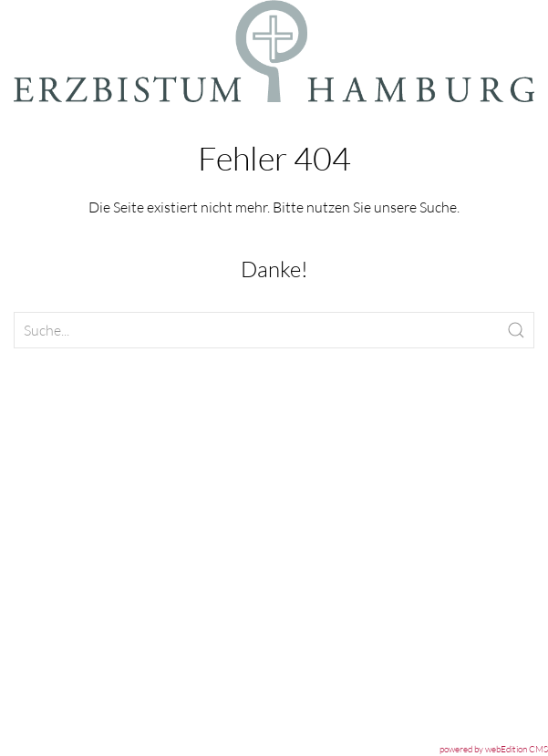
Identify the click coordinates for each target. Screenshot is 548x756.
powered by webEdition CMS (494, 749)
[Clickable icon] (274, 330)
